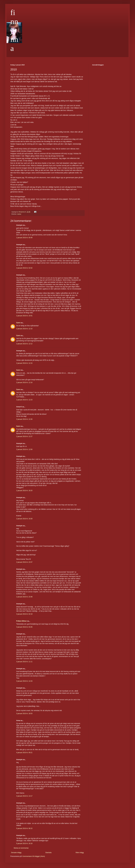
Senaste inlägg (16, 853)
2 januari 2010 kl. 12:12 (24, 344)
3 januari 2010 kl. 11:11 (24, 662)
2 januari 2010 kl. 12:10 (24, 329)
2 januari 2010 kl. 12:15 (24, 363)
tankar (19, 214)
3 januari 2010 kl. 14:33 (24, 681)
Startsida (48, 853)
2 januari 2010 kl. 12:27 (24, 436)
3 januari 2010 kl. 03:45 (24, 627)
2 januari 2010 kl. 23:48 (24, 597)
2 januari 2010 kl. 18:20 (24, 491)
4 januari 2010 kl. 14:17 (24, 796)
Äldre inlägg (80, 853)
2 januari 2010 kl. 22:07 (24, 562)
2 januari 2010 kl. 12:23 (24, 400)
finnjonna (14, 30)
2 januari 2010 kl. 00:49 (24, 238)
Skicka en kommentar (21, 848)
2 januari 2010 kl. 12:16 (24, 383)
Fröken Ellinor (21, 621)
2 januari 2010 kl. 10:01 (24, 316)
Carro (18, 323)
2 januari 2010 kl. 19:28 (24, 519)
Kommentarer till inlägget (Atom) (34, 856)
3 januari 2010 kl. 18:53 (24, 714)
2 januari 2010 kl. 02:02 (24, 268)
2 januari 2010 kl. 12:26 (24, 419)
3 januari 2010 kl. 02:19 (24, 614)
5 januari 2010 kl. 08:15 (24, 828)
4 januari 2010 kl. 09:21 (24, 753)
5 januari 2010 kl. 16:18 (24, 843)
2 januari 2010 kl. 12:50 (24, 449)
